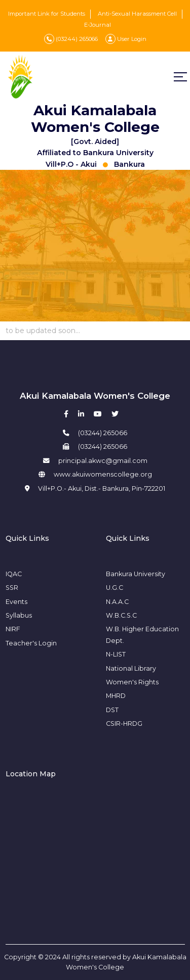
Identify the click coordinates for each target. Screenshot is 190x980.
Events (16, 602)
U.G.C (115, 588)
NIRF (13, 629)
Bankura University (136, 574)
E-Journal (98, 25)
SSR (12, 588)
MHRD (116, 696)
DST (112, 710)
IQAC (14, 574)
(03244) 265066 (71, 39)
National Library (131, 668)
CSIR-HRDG (124, 724)
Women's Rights (132, 682)
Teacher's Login (31, 643)
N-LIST (116, 654)
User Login (126, 39)
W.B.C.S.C (121, 615)
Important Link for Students (47, 14)
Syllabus (19, 615)
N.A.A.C (117, 602)
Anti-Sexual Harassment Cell (137, 14)
